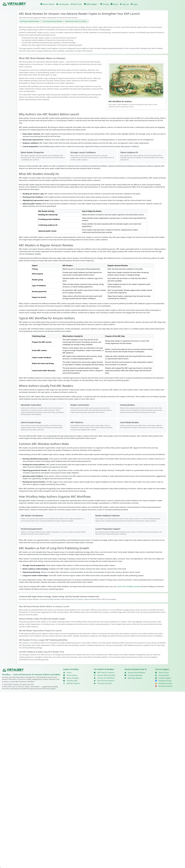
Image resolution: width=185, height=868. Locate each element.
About (114, 4)
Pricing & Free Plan (105, 683)
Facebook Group (165, 681)
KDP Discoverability (109, 599)
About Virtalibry (73, 678)
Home (69, 672)
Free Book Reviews (135, 675)
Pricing (104, 4)
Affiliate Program (73, 683)
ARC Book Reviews (135, 678)
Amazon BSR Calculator (106, 675)
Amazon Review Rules (93, 599)
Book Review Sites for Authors (76, 21)
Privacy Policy (164, 675)
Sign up (124, 4)
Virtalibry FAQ (72, 681)
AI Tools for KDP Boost (106, 678)
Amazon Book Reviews (137, 672)
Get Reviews (63, 4)
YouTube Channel (165, 686)
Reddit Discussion (165, 683)
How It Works (47, 4)
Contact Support (165, 678)
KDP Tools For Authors (106, 672)
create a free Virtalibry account (128, 586)
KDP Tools (76, 4)
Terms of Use (164, 672)
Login (134, 4)
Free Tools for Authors (106, 681)
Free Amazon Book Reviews (52, 21)
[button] (91, 4)
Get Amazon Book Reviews (30, 21)
